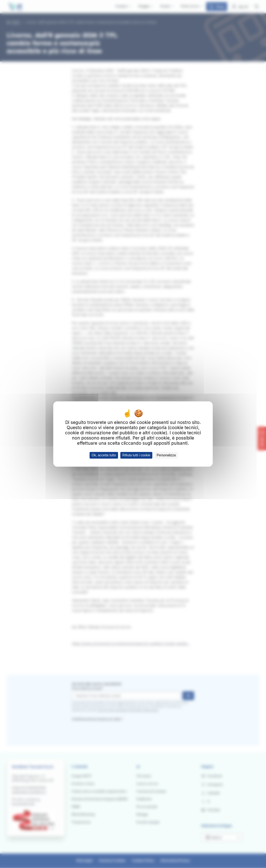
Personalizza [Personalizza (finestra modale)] (166, 455)
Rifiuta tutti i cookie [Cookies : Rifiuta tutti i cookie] (136, 455)
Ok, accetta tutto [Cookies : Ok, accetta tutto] (104, 455)
